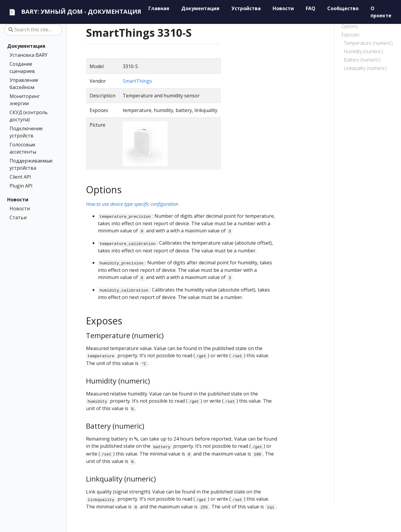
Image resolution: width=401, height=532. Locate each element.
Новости (18, 200)
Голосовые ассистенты (23, 148)
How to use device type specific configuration (132, 204)
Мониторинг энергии (25, 100)
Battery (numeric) (362, 60)
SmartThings (137, 81)
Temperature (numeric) (368, 43)
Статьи (18, 217)
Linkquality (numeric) (365, 68)
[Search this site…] (33, 30)
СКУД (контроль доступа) (29, 116)
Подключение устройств (26, 132)
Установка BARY (29, 55)
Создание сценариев (22, 68)
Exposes (350, 35)
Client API (20, 177)
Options (350, 26)
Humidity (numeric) (363, 51)
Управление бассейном (24, 84)
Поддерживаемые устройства (31, 164)
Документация (26, 46)
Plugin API (21, 186)
